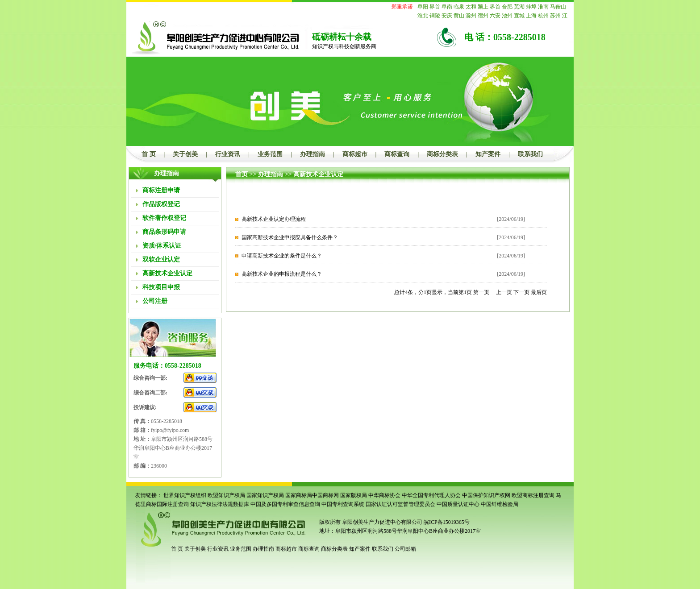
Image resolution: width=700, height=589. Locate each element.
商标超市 (355, 154)
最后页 (539, 292)
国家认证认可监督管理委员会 (400, 504)
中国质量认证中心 (458, 504)
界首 (435, 7)
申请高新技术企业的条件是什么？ (282, 256)
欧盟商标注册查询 (533, 495)
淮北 (423, 16)
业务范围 (270, 154)
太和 (471, 7)
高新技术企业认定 (318, 174)
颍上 (483, 7)
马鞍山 (558, 7)
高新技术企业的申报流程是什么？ (282, 274)
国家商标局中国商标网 (312, 495)
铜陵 (435, 16)
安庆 (447, 16)
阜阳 (423, 7)
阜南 (447, 7)
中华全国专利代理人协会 (431, 495)
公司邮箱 (405, 549)
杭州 (543, 16)
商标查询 (397, 154)
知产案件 (488, 154)
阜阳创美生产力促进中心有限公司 (381, 522)
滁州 (471, 16)
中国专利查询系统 (343, 504)
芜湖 (519, 7)
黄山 (459, 16)
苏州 (555, 16)
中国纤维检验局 (500, 504)
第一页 (481, 292)
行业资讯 (228, 154)
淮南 (543, 7)
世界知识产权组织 (185, 495)
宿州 (483, 16)
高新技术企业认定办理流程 (274, 219)
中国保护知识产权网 (486, 495)
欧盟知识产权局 (226, 495)
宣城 (519, 16)
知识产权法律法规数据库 (220, 504)
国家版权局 (354, 495)
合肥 (507, 7)
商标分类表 (442, 154)
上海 (531, 16)
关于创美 (185, 154)
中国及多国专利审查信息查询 (285, 504)
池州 (507, 16)
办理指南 (312, 154)
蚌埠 (531, 7)
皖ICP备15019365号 (447, 522)
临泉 (459, 7)
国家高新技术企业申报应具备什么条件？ (290, 237)
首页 (242, 174)
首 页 (149, 154)
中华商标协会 (384, 495)
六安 (495, 16)
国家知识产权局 (265, 495)
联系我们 (530, 154)
